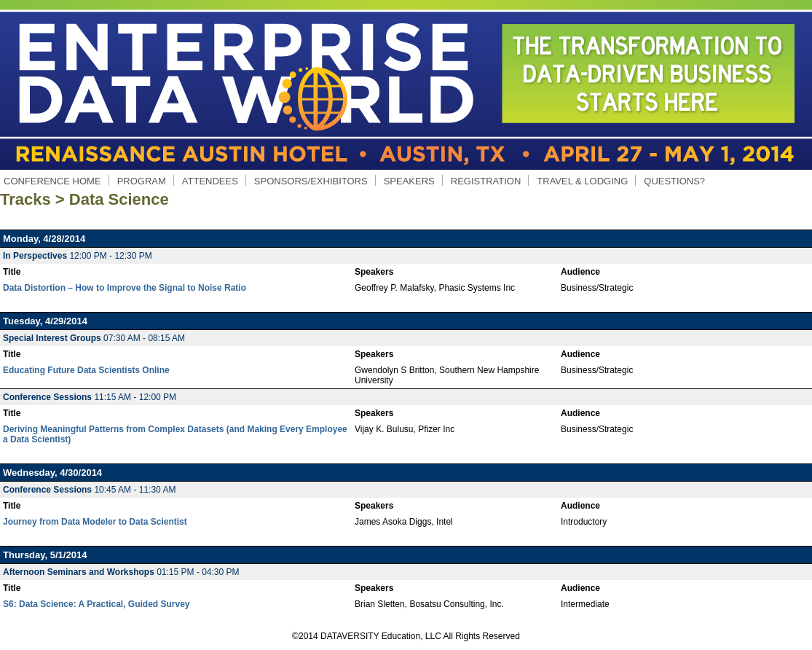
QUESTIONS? (674, 181)
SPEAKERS (409, 181)
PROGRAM (141, 181)
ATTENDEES (210, 181)
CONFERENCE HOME (52, 181)
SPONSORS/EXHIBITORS (311, 181)
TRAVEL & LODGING (582, 181)
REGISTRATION (486, 181)
